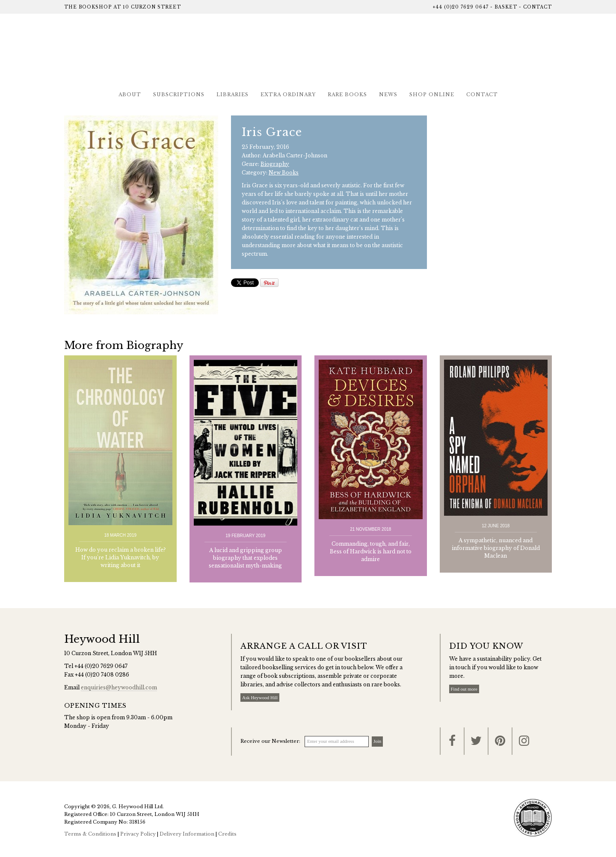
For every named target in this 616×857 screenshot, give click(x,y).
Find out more (464, 689)
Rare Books (347, 95)
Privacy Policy (138, 834)
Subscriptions (179, 95)
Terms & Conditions (90, 834)
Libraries (232, 95)
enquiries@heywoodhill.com (119, 687)
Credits (227, 834)
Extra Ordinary (288, 95)
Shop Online (432, 95)
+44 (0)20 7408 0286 (102, 675)
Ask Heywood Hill (260, 697)
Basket (506, 7)
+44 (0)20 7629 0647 (461, 7)
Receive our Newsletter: (270, 741)
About (130, 95)
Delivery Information (187, 834)
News (388, 95)
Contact (538, 7)
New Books (284, 173)
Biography (275, 164)
